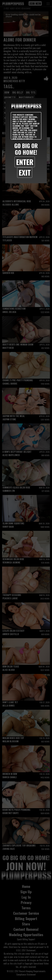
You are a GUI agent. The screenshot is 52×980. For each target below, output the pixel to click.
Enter (25, 162)
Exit (25, 172)
